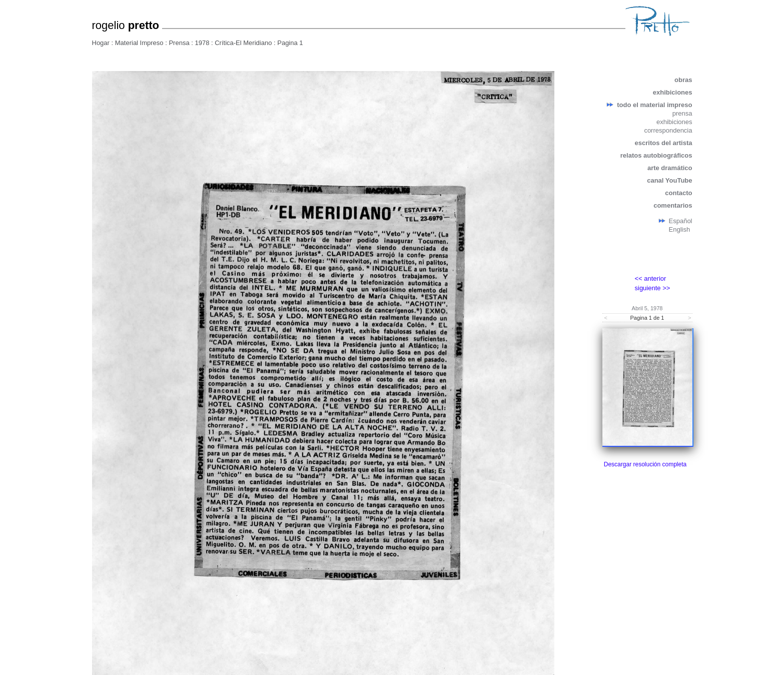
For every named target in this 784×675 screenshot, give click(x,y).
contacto (678, 193)
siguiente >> (653, 288)
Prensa (179, 43)
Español (681, 221)
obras (683, 80)
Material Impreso (139, 43)
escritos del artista (664, 143)
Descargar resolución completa (645, 464)
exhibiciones (673, 92)
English (680, 229)
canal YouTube (669, 180)
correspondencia (668, 130)
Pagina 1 (290, 43)
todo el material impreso (654, 105)
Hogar (101, 43)
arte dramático (670, 168)
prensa (682, 113)
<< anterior (651, 278)
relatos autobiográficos (656, 155)
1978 (202, 43)
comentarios (673, 205)
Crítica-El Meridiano (243, 43)
